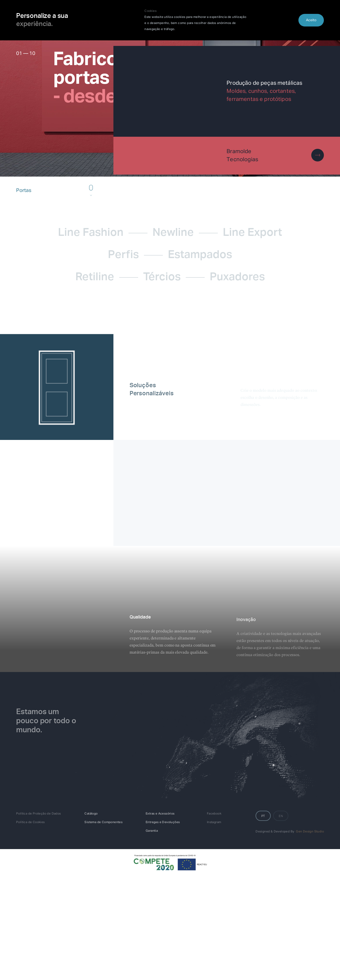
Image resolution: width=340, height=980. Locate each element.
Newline (173, 233)
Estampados (200, 255)
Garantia (152, 831)
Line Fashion (91, 233)
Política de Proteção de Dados (39, 814)
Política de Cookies (30, 822)
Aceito (311, 20)
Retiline (95, 277)
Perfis (123, 255)
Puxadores (237, 277)
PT (263, 816)
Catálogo (91, 814)
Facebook (214, 814)
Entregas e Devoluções (163, 822)
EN (281, 816)
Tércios (162, 277)
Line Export (252, 233)
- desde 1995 (108, 97)
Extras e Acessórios (160, 814)
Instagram (214, 822)
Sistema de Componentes (103, 822)
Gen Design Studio (310, 832)
